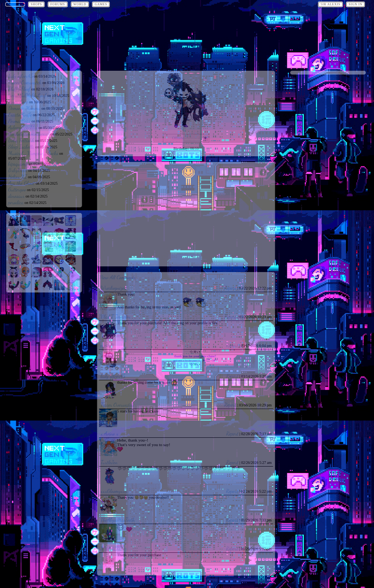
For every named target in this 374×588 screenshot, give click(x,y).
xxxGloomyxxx (114, 491)
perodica (16, 202)
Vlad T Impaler (116, 317)
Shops (36, 4)
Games (101, 4)
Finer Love (18, 102)
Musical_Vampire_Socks (33, 153)
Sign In (355, 4)
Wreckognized (114, 288)
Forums (58, 4)
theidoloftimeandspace (29, 134)
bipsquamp (18, 164)
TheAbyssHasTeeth (118, 520)
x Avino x (110, 433)
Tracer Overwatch (25, 82)
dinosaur (17, 196)
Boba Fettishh (21, 140)
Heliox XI (18, 177)
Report (230, 288)
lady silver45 (21, 76)
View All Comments (118, 277)
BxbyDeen (18, 170)
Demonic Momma (25, 108)
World (80, 4)
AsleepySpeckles (23, 127)
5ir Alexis (330, 4)
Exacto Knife (20, 114)
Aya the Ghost (22, 183)
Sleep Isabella (21, 147)
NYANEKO (112, 548)
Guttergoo (17, 189)
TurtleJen (109, 462)
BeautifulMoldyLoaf (27, 95)
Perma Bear (19, 121)
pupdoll (107, 345)
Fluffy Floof (19, 89)
